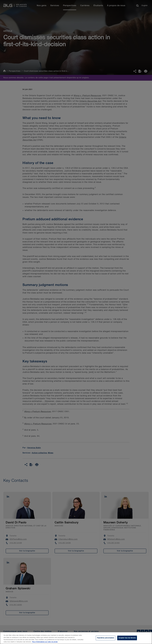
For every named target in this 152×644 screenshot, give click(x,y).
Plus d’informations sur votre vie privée (45, 643)
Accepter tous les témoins (127, 639)
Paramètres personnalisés (106, 639)
